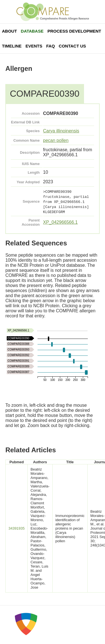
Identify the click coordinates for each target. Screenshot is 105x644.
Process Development (74, 31)
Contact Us (72, 46)
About (9, 31)
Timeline (12, 46)
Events (34, 46)
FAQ (51, 46)
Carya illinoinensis (61, 131)
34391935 (17, 528)
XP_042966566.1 (60, 222)
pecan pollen (56, 140)
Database (32, 31)
